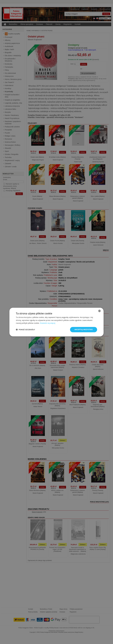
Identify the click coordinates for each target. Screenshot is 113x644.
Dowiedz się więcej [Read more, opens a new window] (48, 323)
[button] (25, 330)
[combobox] (99, 311)
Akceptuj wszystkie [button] (84, 329)
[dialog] (56, 322)
